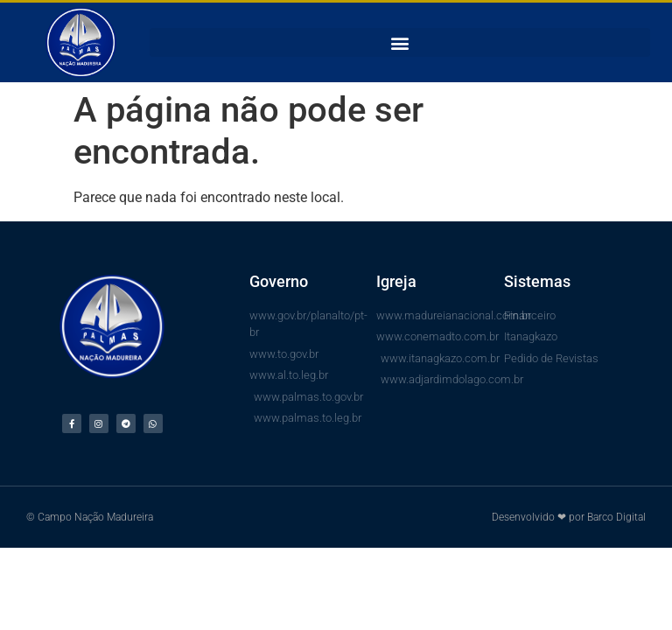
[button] (400, 42)
